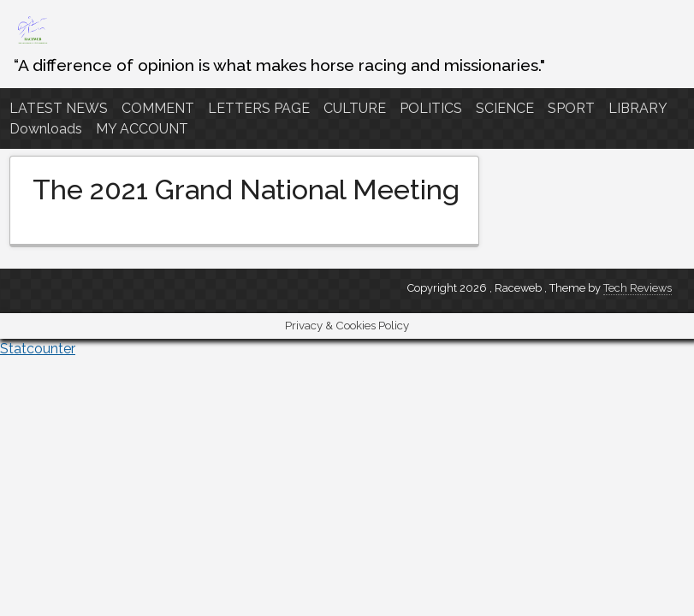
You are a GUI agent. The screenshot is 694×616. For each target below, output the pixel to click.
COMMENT (158, 108)
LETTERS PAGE (259, 108)
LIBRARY (638, 108)
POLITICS (431, 108)
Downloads (46, 129)
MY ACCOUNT (142, 129)
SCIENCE (505, 108)
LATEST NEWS (59, 108)
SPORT (571, 108)
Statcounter (38, 349)
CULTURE (355, 108)
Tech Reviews (638, 288)
